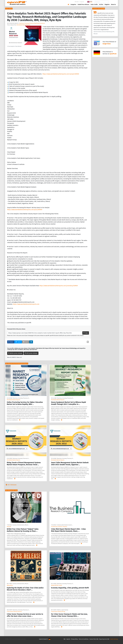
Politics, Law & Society (63, 610)
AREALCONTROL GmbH (57, 585)
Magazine (107, 4)
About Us (113, 4)
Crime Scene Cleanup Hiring (58, 612)
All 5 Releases (11, 485)
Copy (86, 333)
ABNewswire (10, 585)
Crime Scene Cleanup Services (14, 612)
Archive (101, 4)
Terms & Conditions (84, 639)
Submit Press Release (83, 4)
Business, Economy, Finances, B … (21, 398)
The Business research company (59, 527)
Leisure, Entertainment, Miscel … (21, 525)
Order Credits (94, 4)
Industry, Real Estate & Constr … (65, 525)
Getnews (9, 527)
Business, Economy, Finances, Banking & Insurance (32, 23)
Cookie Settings (114, 639)
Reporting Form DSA (104, 639)
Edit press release (31, 353)
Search (112, 2)
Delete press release (15, 353)
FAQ (65, 639)
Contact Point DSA (94, 639)
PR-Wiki (77, 2)
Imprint (82, 2)
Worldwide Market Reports (23, 25)
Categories (73, 4)
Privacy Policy (74, 639)
